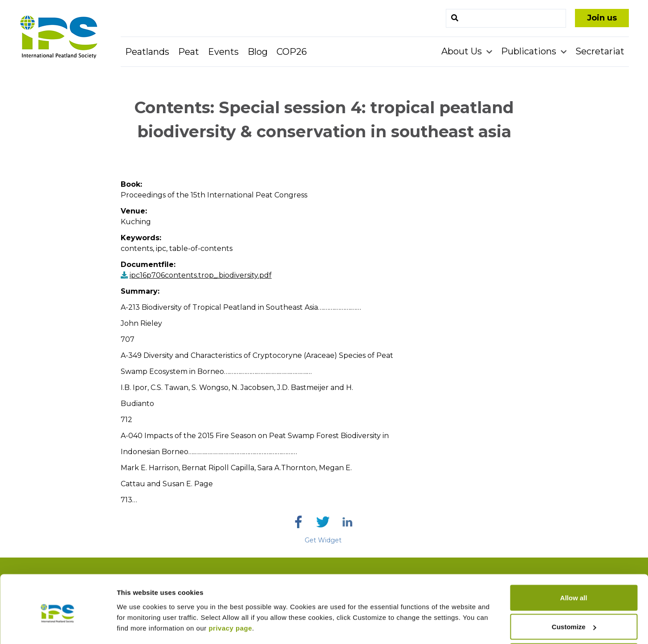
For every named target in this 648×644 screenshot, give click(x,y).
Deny (574, 620)
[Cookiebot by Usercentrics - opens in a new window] (58, 627)
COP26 (292, 52)
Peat (189, 52)
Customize (574, 591)
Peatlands (147, 52)
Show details (137, 617)
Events (223, 52)
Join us (602, 18)
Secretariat (600, 51)
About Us (463, 51)
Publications (530, 51)
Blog (258, 52)
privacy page (230, 592)
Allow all (574, 562)
